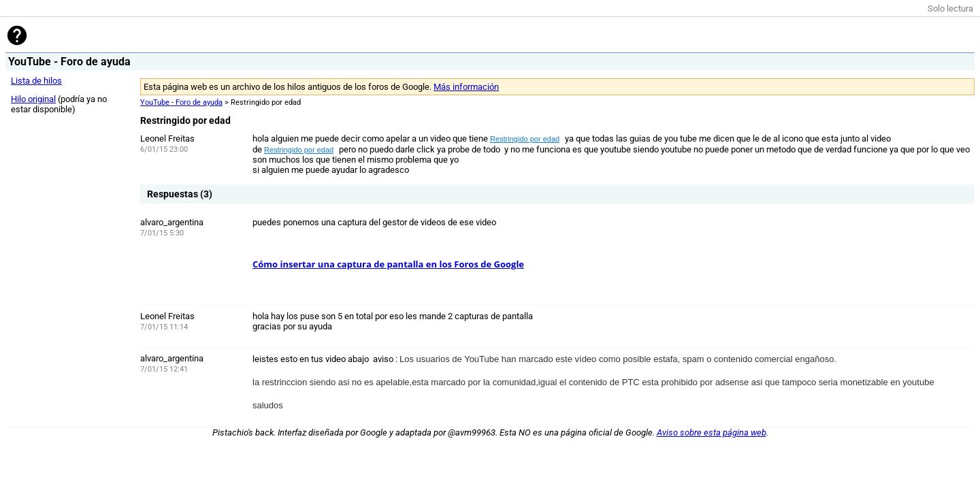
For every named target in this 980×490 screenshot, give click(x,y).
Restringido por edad (525, 139)
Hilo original (33, 99)
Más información (466, 87)
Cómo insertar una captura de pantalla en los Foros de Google (388, 264)
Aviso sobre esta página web (712, 432)
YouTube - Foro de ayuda (181, 102)
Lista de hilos (36, 81)
